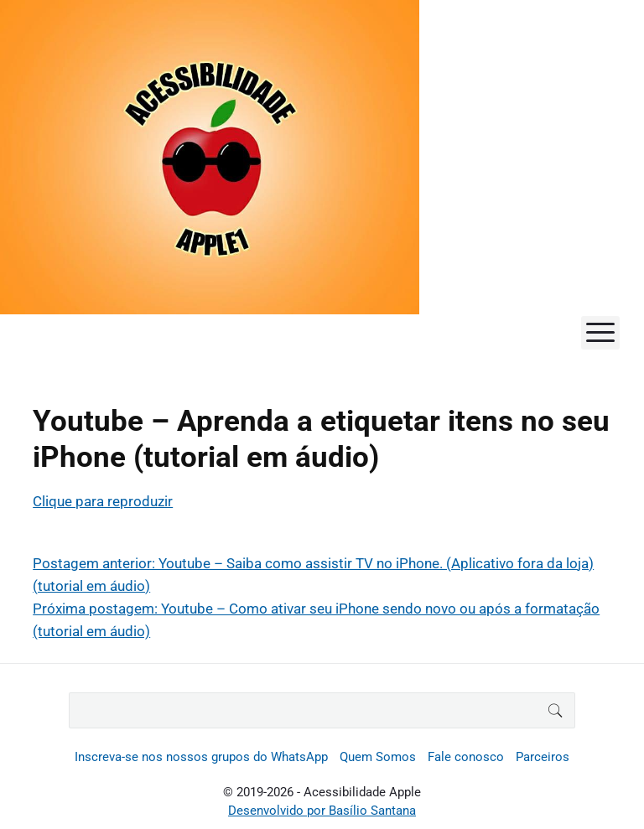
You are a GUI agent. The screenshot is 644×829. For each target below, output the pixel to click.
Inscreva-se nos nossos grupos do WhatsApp (201, 757)
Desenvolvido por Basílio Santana (322, 811)
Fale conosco (466, 757)
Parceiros (543, 757)
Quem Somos (378, 757)
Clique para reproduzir (103, 501)
